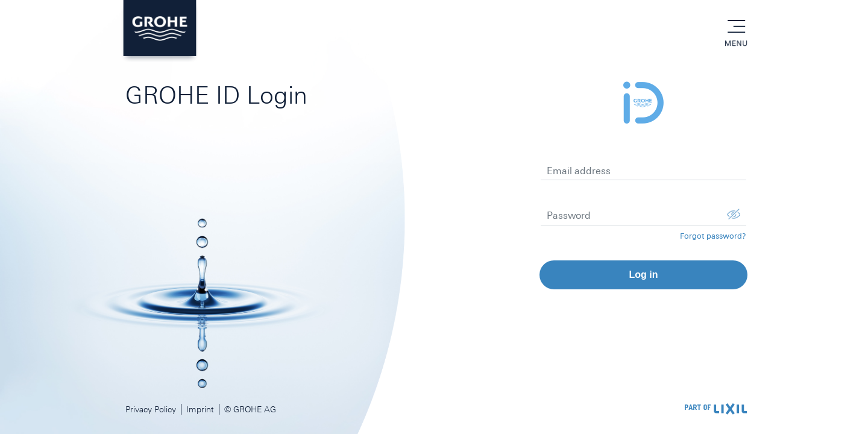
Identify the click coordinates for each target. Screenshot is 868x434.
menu (736, 27)
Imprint (200, 409)
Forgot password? (713, 236)
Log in (643, 275)
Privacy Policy (151, 409)
